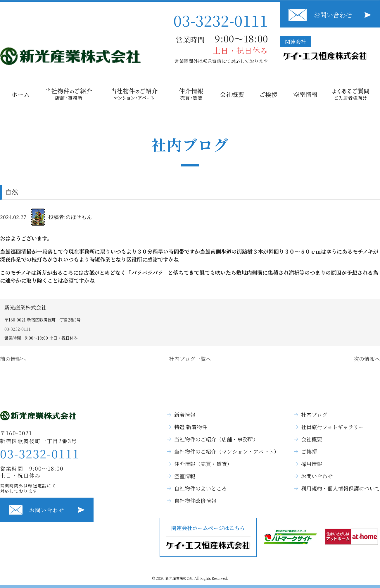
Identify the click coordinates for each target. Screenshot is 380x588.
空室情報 (185, 476)
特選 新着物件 (191, 427)
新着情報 (185, 415)
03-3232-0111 (221, 20)
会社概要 (312, 439)
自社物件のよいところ (201, 488)
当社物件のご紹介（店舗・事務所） (216, 439)
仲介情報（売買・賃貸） (203, 464)
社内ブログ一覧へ (190, 359)
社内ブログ (314, 415)
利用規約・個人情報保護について (341, 488)
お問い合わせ (333, 15)
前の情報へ (13, 359)
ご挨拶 (309, 451)
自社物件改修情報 (195, 501)
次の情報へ (367, 359)
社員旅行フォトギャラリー (332, 427)
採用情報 (312, 464)
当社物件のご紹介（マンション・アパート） (227, 451)
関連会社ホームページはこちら (208, 537)
